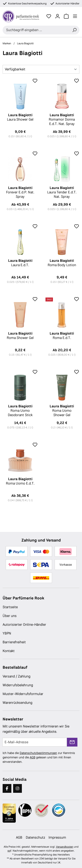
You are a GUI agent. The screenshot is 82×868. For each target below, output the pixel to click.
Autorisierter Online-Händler (24, 625)
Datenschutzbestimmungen (38, 753)
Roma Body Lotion (62, 263)
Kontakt (9, 651)
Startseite (10, 607)
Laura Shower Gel (20, 117)
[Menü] (75, 16)
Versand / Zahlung (17, 676)
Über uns (10, 616)
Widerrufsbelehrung (18, 685)
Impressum (57, 837)
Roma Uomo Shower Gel (62, 411)
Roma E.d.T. (62, 336)
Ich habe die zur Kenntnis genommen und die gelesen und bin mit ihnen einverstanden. (39, 757)
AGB (32, 757)
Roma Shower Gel (20, 336)
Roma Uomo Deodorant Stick (20, 411)
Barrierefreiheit (14, 642)
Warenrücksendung (17, 703)
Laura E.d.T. (20, 263)
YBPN (7, 633)
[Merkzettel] (49, 16)
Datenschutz (35, 837)
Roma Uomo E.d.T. (20, 481)
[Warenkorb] (66, 16)
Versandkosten (65, 847)
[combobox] (36, 30)
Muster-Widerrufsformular (23, 694)
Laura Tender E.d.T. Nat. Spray (62, 192)
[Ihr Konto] (58, 16)
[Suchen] (74, 30)
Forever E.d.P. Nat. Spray (20, 192)
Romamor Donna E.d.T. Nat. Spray (62, 119)
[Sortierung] (41, 69)
